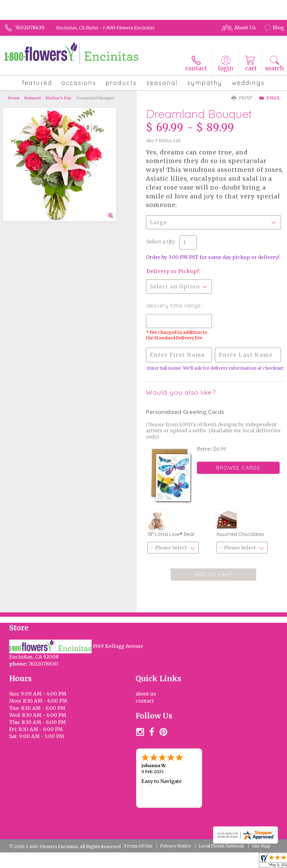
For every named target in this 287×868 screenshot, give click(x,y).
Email (270, 98)
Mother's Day (58, 98)
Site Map (261, 846)
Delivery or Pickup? (173, 271)
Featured (32, 98)
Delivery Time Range (175, 306)
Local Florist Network (221, 846)
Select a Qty (161, 242)
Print (242, 98)
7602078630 (30, 28)
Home (14, 98)
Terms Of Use (138, 846)
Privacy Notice (175, 846)
